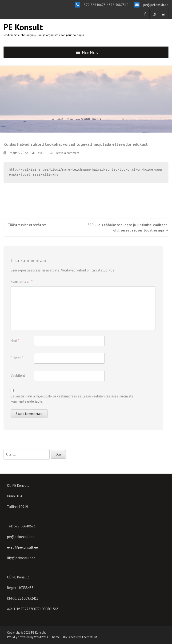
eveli (41, 153)
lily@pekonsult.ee (21, 558)
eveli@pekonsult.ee (22, 547)
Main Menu (90, 52)
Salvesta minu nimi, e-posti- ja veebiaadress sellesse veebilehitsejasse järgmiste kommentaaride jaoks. (72, 399)
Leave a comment (68, 153)
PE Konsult (23, 27)
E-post (17, 358)
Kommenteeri (22, 281)
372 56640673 (25, 526)
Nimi (15, 340)
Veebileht (18, 375)
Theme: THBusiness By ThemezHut (74, 637)
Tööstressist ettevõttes (25, 225)
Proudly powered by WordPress (28, 637)
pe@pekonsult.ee (155, 5)
